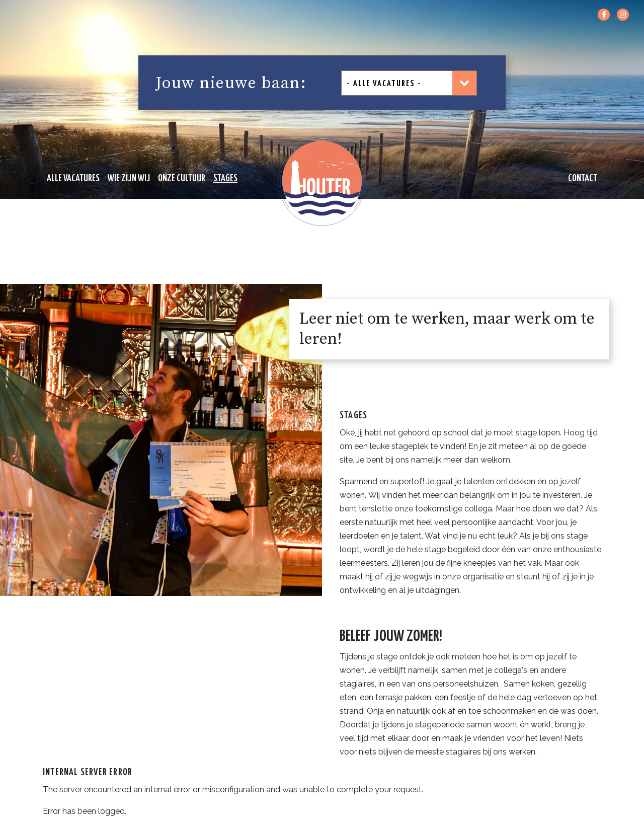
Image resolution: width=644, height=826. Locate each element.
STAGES (225, 178)
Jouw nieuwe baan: (231, 84)
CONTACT (583, 178)
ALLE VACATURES (73, 178)
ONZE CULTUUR (182, 178)
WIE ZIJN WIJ (129, 178)
